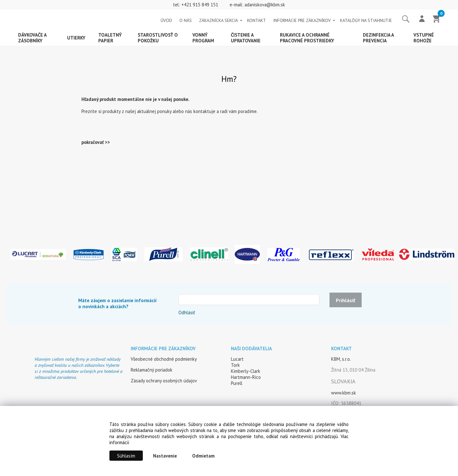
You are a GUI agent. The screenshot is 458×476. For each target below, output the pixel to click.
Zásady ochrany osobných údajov (164, 381)
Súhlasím (126, 456)
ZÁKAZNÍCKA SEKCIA (219, 20)
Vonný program (203, 38)
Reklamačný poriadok (152, 370)
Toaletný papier (110, 38)
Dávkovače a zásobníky (32, 38)
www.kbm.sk (343, 393)
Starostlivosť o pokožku (158, 38)
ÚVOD (166, 20)
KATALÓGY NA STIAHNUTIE (366, 20)
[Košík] (437, 19)
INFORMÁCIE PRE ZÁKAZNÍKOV (302, 20)
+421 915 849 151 (200, 5)
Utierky (76, 38)
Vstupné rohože (424, 38)
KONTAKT (257, 20)
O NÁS (186, 20)
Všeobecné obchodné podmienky (164, 359)
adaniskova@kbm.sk (265, 5)
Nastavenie (165, 456)
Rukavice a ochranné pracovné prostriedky (307, 38)
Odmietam (203, 456)
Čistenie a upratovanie (246, 38)
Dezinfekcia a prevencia (378, 38)
